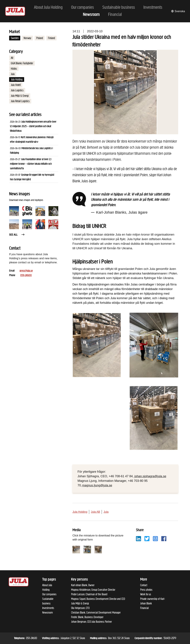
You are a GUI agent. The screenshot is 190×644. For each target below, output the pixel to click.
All (12, 58)
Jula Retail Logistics (20, 101)
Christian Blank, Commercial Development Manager (96, 613)
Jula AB (95, 512)
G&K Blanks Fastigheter (22, 63)
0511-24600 (26, 275)
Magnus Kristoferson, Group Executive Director (93, 590)
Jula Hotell (16, 85)
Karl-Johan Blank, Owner (83, 585)
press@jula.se (26, 271)
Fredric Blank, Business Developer (87, 617)
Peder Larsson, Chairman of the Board (89, 594)
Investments (48, 608)
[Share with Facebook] (164, 539)
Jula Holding (17, 79)
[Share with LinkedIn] (138, 539)
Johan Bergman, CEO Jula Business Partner (91, 622)
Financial (144, 608)
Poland (40, 38)
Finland (51, 38)
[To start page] (15, 11)
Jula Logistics (17, 90)
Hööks (14, 69)
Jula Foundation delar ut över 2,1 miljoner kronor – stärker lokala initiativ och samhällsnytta (31, 164)
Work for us (146, 594)
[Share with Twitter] (147, 539)
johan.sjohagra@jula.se (150, 476)
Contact (144, 585)
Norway (27, 38)
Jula (13, 74)
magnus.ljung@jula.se (97, 485)
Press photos (146, 590)
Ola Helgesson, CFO (80, 608)
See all (17, 235)
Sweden (15, 38)
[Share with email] (155, 539)
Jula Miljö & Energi (20, 96)
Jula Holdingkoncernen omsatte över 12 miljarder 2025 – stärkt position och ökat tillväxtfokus (33, 126)
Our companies (49, 594)
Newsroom (48, 613)
